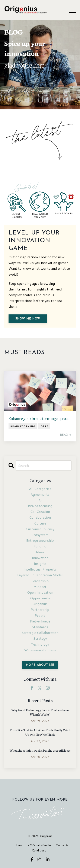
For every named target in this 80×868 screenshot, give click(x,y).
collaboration (40, 517)
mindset (40, 587)
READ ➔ (66, 435)
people (40, 615)
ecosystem (40, 535)
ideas (44, 426)
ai (40, 500)
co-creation (40, 511)
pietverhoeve (40, 621)
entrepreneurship (40, 540)
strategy (40, 638)
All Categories (40, 489)
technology (40, 644)
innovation (40, 558)
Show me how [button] (28, 319)
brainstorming (23, 426)
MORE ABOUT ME (40, 665)
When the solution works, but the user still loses (40, 750)
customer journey (40, 529)
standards (40, 627)
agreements (40, 494)
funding (40, 546)
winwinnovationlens (40, 650)
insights (40, 563)
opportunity (40, 598)
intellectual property (40, 569)
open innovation (40, 592)
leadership (40, 581)
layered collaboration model (40, 575)
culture (40, 523)
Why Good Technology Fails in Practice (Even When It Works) (40, 712)
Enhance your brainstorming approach (40, 418)
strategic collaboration (40, 633)
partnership (40, 609)
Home (18, 845)
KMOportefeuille (39, 845)
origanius (40, 604)
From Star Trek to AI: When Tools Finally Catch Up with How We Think (40, 732)
